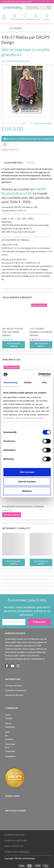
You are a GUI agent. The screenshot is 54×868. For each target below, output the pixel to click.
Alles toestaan (27, 472)
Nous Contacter (14, 846)
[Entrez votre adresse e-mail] (14, 622)
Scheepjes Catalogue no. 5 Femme (23, 506)
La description (13, 163)
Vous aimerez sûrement (17, 297)
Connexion (36, 17)
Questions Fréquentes (16, 690)
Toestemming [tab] (10, 382)
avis (23, 123)
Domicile (14, 17)
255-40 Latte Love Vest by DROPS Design (13, 332)
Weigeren (27, 491)
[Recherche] (49, 8)
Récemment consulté (16, 528)
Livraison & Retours (14, 695)
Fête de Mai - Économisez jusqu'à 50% (17, 2)
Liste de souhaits (25, 17)
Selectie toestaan (27, 482)
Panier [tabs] (47, 17)
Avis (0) (31, 163)
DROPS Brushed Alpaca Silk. (24, 191)
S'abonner (39, 622)
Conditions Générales (17, 852)
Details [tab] (28, 382)
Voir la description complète (15, 61)
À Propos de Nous (14, 686)
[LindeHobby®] (12, 7)
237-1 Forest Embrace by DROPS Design (41, 332)
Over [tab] (45, 382)
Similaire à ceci (11, 359)
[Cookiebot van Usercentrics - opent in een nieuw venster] (38, 375)
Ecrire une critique (42, 123)
